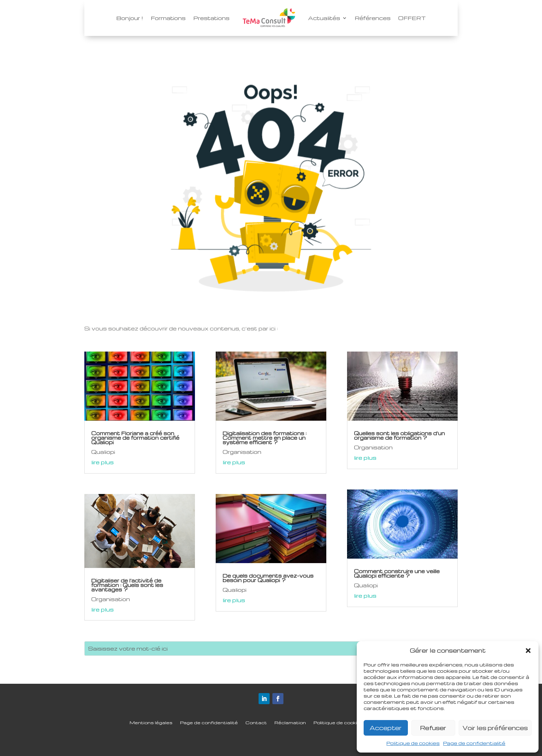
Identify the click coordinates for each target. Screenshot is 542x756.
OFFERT (412, 18)
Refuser (433, 728)
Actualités (324, 18)
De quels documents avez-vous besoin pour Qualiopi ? (268, 578)
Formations (168, 18)
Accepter (386, 728)
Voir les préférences (495, 728)
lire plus (102, 462)
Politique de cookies (413, 743)
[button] (528, 651)
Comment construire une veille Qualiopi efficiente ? (397, 573)
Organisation (111, 599)
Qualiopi (103, 452)
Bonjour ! (130, 18)
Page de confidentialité (474, 743)
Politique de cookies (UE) (344, 723)
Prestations (211, 18)
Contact (256, 723)
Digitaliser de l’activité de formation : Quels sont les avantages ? (127, 585)
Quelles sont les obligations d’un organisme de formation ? (399, 435)
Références (373, 18)
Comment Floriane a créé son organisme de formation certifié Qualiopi (135, 438)
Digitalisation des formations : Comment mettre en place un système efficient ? (265, 438)
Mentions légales (151, 723)
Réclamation (290, 723)
